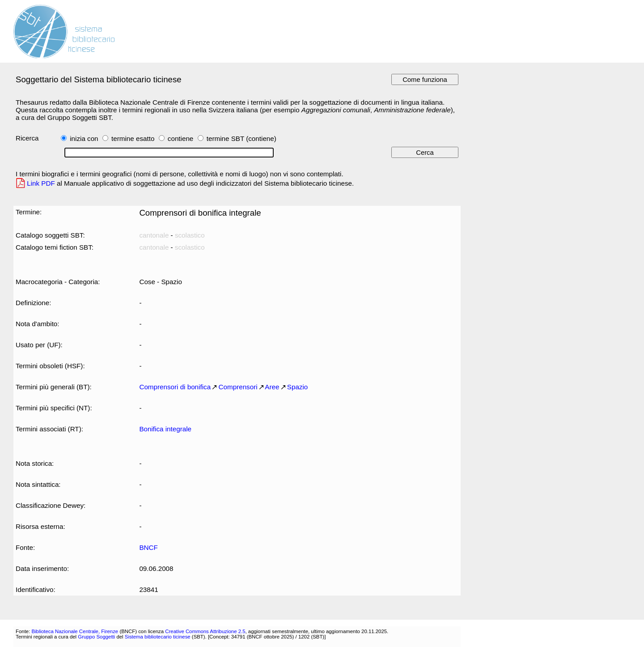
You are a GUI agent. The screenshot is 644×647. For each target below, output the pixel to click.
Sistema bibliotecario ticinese (158, 637)
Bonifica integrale (165, 429)
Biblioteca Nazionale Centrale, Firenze (75, 631)
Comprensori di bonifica (175, 387)
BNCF (148, 547)
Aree (272, 387)
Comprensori (238, 387)
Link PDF (41, 183)
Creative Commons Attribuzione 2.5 (205, 631)
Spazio (298, 387)
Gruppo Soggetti (96, 637)
